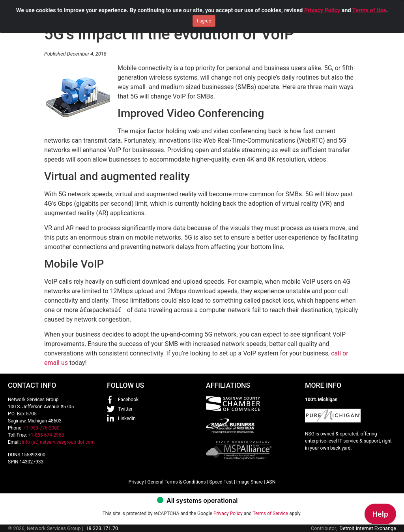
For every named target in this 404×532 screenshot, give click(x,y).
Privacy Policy (322, 7)
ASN (271, 482)
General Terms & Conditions (176, 482)
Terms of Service (270, 513)
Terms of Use (369, 7)
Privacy (136, 482)
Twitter (125, 409)
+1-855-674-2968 (46, 435)
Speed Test (221, 482)
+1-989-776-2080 (42, 428)
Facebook (128, 400)
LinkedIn (127, 419)
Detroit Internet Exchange (368, 528)
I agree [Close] (204, 17)
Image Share (250, 482)
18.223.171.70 (102, 528)
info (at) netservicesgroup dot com (59, 442)
